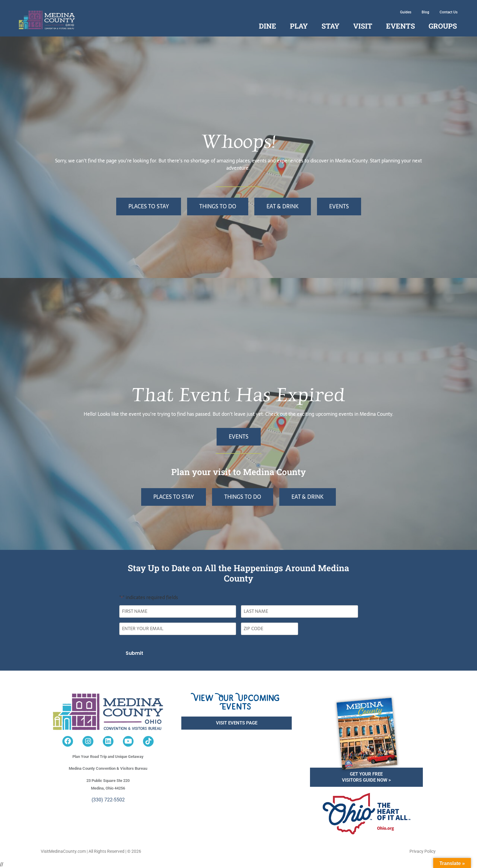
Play (299, 26)
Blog (425, 12)
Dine (268, 26)
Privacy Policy (423, 851)
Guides (406, 12)
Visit (363, 26)
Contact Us (449, 12)
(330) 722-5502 (108, 799)
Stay (331, 26)
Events (400, 26)
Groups (443, 26)
